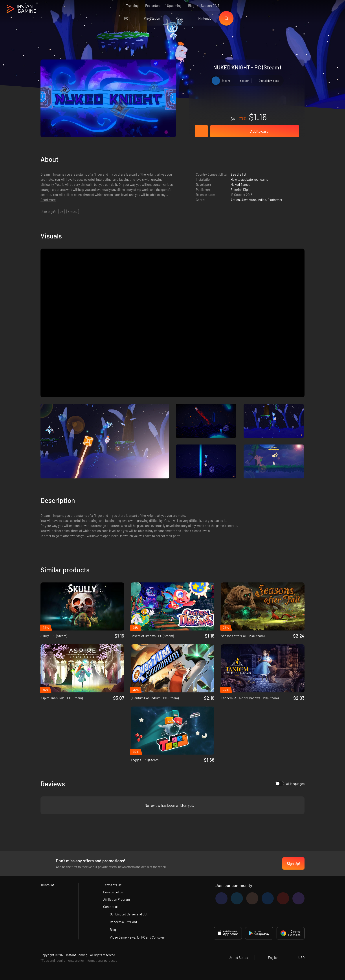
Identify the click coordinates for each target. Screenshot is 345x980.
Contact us (111, 907)
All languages (290, 784)
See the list (238, 174)
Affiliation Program (117, 899)
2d (61, 211)
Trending (132, 6)
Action (235, 200)
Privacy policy (113, 892)
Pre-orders (153, 6)
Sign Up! (293, 863)
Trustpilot (47, 885)
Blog (191, 6)
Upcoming (174, 6)
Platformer (275, 200)
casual (73, 211)
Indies (262, 200)
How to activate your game (249, 179)
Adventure (249, 200)
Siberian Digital (241, 190)
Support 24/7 (210, 6)
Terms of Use (112, 885)
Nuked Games (240, 184)
